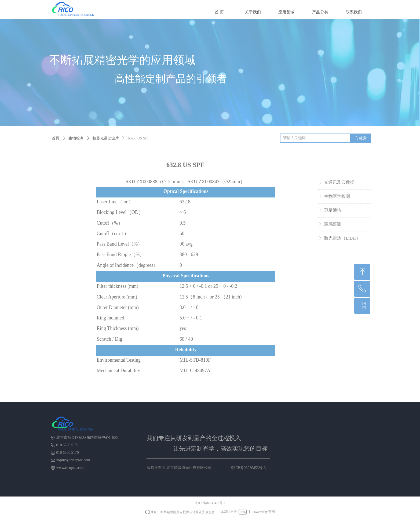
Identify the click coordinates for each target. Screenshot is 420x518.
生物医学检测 (337, 197)
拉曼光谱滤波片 (106, 138)
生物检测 (76, 138)
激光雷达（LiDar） (342, 238)
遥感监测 (333, 224)
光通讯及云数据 (339, 183)
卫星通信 (333, 210)
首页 (56, 138)
